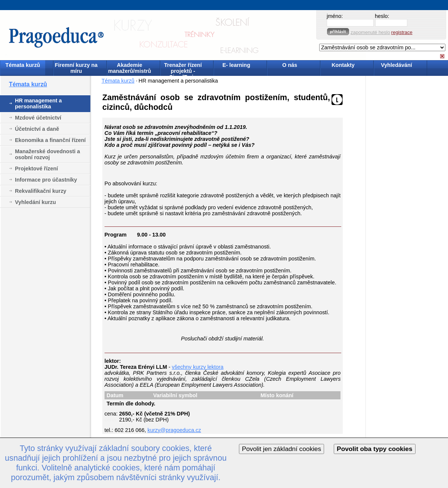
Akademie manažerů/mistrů (129, 68)
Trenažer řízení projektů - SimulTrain (183, 69)
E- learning (236, 65)
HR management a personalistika (38, 104)
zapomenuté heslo (370, 32)
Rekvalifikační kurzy (41, 191)
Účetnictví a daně (37, 129)
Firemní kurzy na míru (76, 68)
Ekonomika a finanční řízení (50, 140)
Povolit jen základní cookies (281, 449)
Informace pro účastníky (46, 180)
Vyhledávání (396, 65)
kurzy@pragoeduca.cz (174, 430)
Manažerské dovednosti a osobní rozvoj (47, 154)
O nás (290, 65)
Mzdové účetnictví (38, 118)
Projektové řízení (36, 169)
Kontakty (343, 65)
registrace (402, 32)
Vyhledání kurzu (35, 202)
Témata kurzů (23, 65)
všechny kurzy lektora (197, 367)
